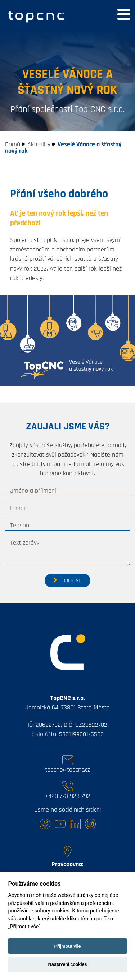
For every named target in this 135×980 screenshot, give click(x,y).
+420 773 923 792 (68, 796)
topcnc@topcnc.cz (67, 770)
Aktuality (39, 144)
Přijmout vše (67, 946)
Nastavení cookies (68, 964)
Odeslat (71, 580)
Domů (13, 144)
